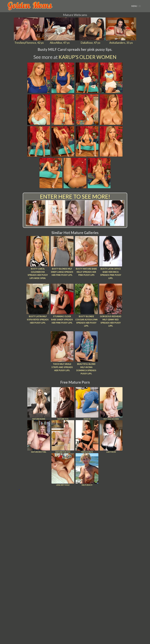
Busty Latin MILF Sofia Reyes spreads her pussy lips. (38, 320)
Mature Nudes (39, 403)
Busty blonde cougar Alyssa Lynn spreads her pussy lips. (86, 321)
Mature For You (63, 437)
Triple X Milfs (87, 437)
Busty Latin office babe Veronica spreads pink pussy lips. (111, 273)
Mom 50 (87, 403)
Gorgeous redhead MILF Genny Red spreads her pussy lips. (111, 321)
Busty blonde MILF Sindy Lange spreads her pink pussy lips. (62, 272)
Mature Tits (63, 403)
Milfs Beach (87, 470)
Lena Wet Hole (63, 470)
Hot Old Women (111, 403)
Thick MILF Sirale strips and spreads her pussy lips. (62, 367)
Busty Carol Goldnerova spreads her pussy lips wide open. (38, 273)
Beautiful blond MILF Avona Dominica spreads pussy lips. (86, 369)
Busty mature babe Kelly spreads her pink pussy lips (86, 272)
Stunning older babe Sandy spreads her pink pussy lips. (62, 320)
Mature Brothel (39, 437)
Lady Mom (111, 437)
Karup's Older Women (88, 57)
